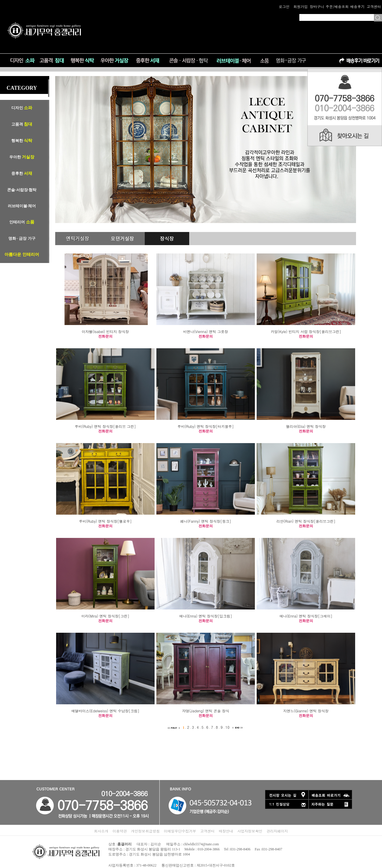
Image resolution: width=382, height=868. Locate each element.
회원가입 (301, 6)
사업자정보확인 (250, 831)
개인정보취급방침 (145, 831)
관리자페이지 (277, 831)
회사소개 (101, 831)
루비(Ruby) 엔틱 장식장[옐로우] (105, 521)
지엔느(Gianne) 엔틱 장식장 (306, 711)
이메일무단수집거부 (180, 831)
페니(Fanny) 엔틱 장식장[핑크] (206, 521)
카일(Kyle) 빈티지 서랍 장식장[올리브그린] (306, 331)
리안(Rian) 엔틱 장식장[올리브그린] (306, 521)
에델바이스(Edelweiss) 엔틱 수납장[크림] (105, 711)
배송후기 (357, 6)
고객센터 (374, 6)
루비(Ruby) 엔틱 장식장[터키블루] (206, 426)
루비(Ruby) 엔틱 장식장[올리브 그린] (105, 426)
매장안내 (226, 831)
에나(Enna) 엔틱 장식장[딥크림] (205, 616)
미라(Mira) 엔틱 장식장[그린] (105, 616)
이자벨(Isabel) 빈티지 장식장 (105, 331)
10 (227, 727)
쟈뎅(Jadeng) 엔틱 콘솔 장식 (206, 711)
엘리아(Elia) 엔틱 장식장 (306, 426)
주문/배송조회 (337, 6)
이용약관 (120, 831)
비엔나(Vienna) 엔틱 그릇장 (206, 331)
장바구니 (317, 6)
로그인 (284, 6)
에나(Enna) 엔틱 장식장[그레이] (306, 616)
